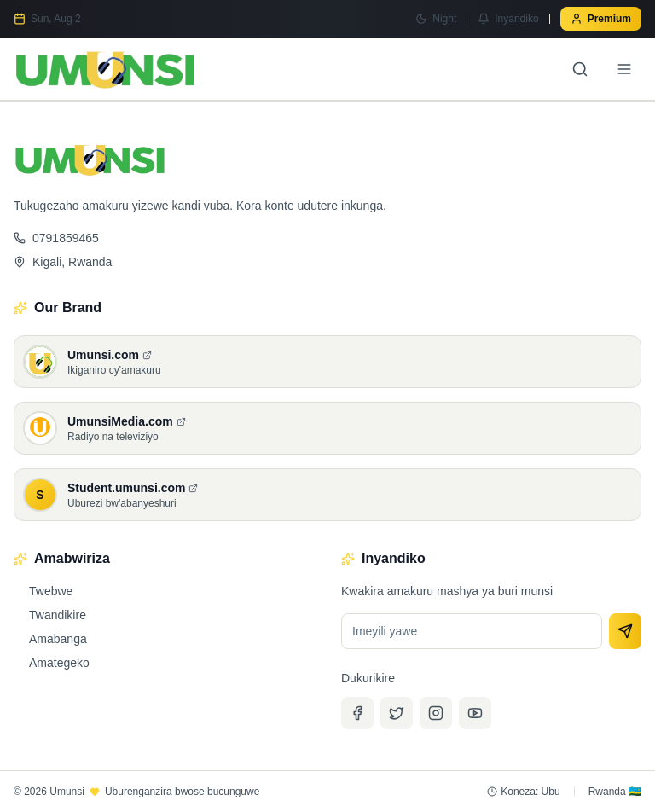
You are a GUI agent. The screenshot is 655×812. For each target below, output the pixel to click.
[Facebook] (357, 713)
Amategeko (52, 663)
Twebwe (43, 591)
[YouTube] (475, 713)
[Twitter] (397, 713)
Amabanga (50, 639)
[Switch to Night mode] (436, 19)
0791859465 (56, 238)
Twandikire (50, 615)
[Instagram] (436, 713)
